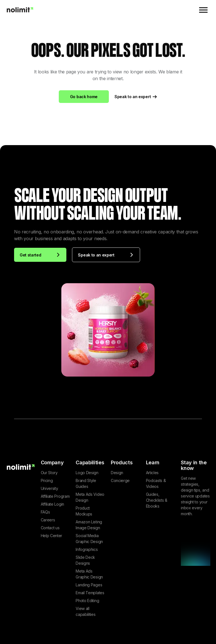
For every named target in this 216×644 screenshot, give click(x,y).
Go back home (84, 97)
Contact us (50, 528)
